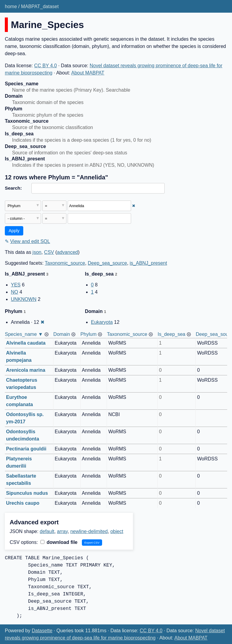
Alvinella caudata (26, 343)
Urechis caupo (23, 503)
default (47, 531)
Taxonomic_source (65, 263)
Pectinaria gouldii (26, 449)
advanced (68, 252)
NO (14, 292)
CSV (49, 252)
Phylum (88, 334)
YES (16, 285)
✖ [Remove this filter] (134, 206)
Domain (62, 334)
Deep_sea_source (108, 263)
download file (59, 542)
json (37, 252)
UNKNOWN (24, 299)
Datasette (42, 631)
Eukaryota (102, 322)
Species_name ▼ (24, 334)
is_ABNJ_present (148, 263)
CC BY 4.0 (45, 66)
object (117, 531)
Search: (13, 188)
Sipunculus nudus (27, 493)
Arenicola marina (26, 370)
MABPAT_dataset (40, 6)
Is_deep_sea (172, 334)
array (62, 531)
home (11, 6)
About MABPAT (88, 73)
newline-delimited (89, 531)
